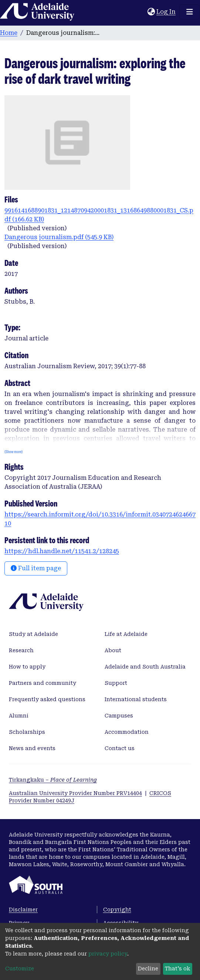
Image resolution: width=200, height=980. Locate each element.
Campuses (119, 716)
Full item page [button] (36, 568)
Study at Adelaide (33, 634)
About (113, 650)
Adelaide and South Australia (145, 667)
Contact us (120, 748)
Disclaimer (23, 910)
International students (136, 699)
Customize (20, 969)
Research (21, 650)
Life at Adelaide (126, 634)
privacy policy (108, 954)
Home (9, 33)
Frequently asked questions (47, 699)
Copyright (117, 910)
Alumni (19, 716)
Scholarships (27, 732)
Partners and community (43, 683)
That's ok (177, 969)
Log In (166, 12)
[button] (151, 12)
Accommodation (127, 732)
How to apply (27, 667)
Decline (148, 969)
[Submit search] (142, 12)
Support (116, 683)
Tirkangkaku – (53, 780)
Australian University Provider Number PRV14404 (75, 793)
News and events (32, 748)
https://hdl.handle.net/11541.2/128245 (62, 551)
